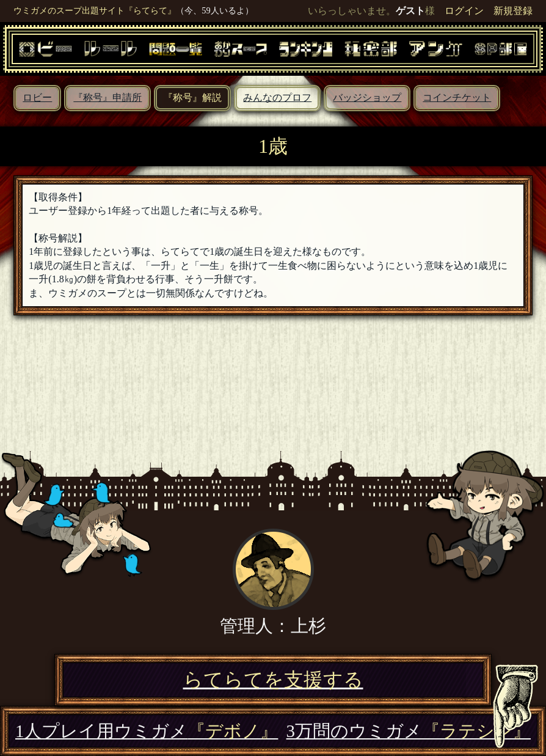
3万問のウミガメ (409, 731)
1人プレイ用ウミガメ (147, 731)
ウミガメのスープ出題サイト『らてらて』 (95, 10)
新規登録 (513, 11)
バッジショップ (367, 97)
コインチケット (457, 97)
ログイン (464, 11)
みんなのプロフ (277, 97)
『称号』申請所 (107, 97)
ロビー (37, 97)
